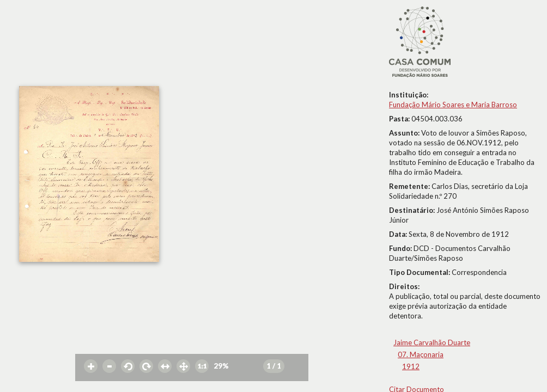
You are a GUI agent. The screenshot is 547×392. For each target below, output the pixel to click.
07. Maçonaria (421, 354)
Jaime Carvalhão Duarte (432, 342)
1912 (411, 366)
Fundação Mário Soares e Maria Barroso (453, 105)
